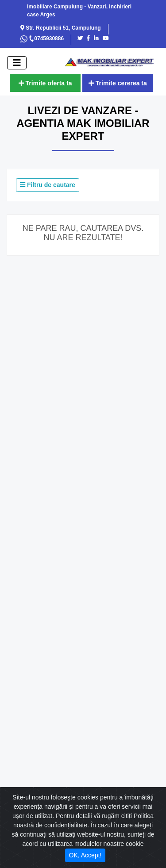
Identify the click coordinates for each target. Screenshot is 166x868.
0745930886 (46, 38)
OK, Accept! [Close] (85, 855)
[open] (17, 63)
